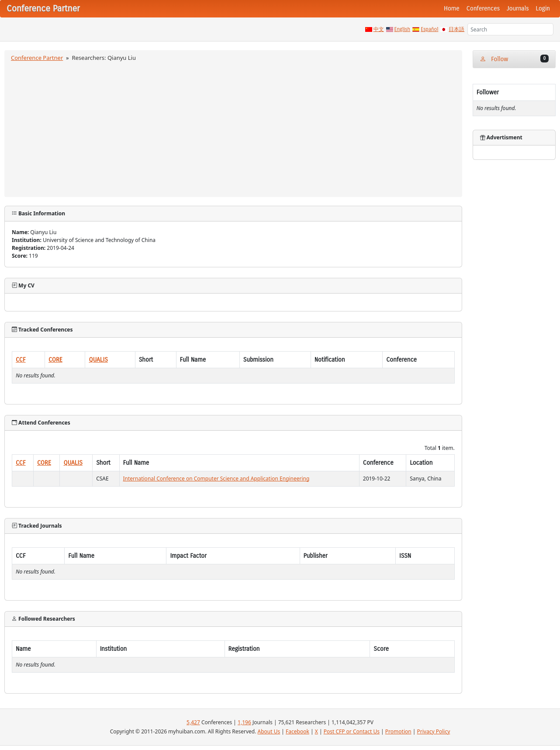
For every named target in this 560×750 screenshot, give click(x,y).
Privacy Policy (434, 731)
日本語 (456, 29)
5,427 (193, 722)
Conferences (483, 9)
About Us (269, 731)
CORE (55, 360)
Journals (518, 9)
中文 (379, 29)
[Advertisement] (233, 128)
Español (429, 29)
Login (543, 9)
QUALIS (98, 360)
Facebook (297, 731)
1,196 (244, 722)
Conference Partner (37, 58)
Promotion (398, 731)
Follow (514, 59)
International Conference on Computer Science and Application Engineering (216, 479)
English (403, 29)
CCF (21, 360)
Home (452, 9)
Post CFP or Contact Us (352, 731)
